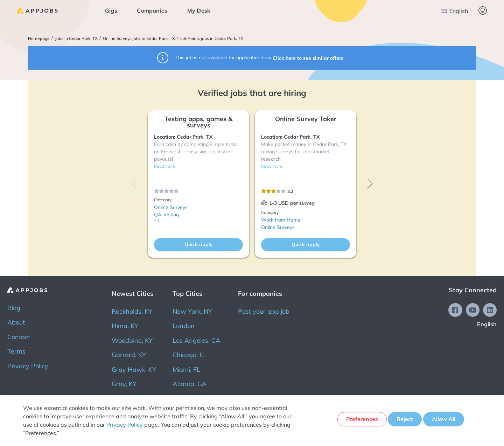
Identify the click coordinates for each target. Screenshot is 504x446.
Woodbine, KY (132, 340)
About (16, 322)
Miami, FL (186, 370)
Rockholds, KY (132, 311)
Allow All (445, 420)
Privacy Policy (28, 366)
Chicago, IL (189, 355)
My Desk (202, 11)
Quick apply (199, 244)
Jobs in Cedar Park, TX (76, 39)
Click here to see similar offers (309, 57)
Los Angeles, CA (196, 340)
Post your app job (264, 311)
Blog (14, 308)
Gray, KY (124, 384)
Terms (16, 351)
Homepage (39, 39)
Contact (19, 337)
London (184, 326)
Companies (156, 11)
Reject (404, 420)
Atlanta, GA (190, 384)
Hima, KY (125, 326)
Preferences (359, 420)
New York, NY (192, 311)
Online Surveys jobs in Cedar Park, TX (139, 39)
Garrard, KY (129, 355)
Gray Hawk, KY (134, 370)
